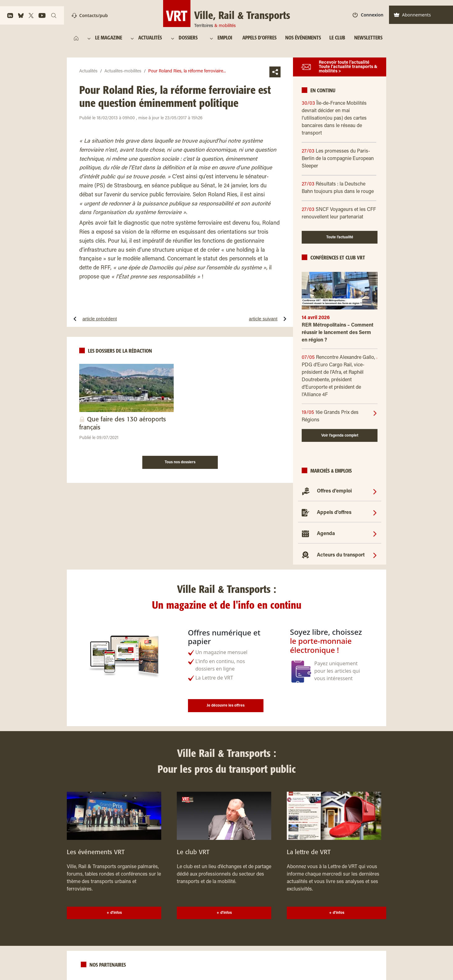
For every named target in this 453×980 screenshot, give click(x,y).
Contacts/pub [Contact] (90, 15)
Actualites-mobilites (123, 71)
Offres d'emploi (334, 491)
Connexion (368, 15)
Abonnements (412, 15)
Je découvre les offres (226, 706)
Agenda (326, 534)
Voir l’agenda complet (340, 436)
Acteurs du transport (341, 555)
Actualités (88, 71)
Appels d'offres (334, 513)
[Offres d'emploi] (375, 491)
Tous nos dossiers (180, 462)
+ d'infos (114, 913)
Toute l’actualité (340, 237)
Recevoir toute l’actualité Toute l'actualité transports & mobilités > (348, 67)
